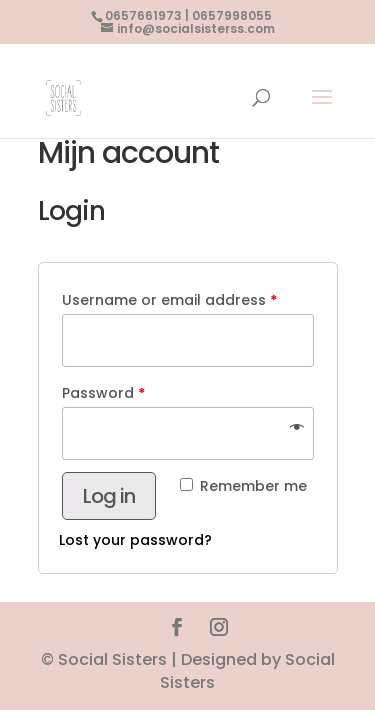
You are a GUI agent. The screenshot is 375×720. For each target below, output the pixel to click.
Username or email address (169, 300)
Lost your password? (135, 540)
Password (103, 393)
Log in (109, 496)
